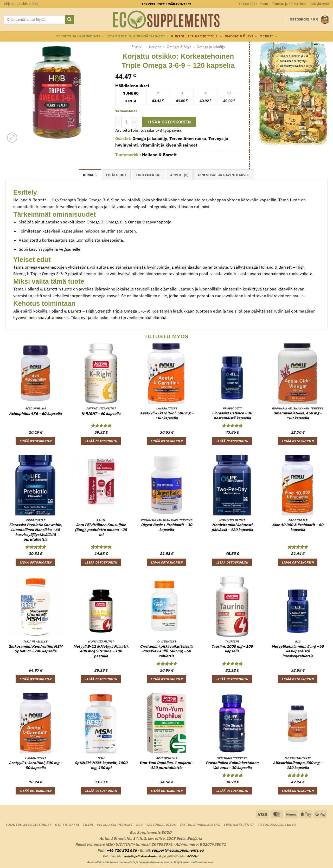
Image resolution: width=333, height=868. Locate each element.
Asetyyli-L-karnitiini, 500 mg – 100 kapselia (167, 416)
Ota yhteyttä (320, 4)
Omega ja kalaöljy (211, 47)
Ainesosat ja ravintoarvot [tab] (224, 175)
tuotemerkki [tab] (148, 175)
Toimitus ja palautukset (289, 4)
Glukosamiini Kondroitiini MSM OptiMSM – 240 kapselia (35, 649)
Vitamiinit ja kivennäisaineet (137, 37)
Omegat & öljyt (241, 37)
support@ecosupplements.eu (178, 850)
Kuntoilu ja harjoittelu (197, 37)
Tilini (88, 825)
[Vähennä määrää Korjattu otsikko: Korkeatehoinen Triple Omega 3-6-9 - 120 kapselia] (118, 122)
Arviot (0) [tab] (179, 175)
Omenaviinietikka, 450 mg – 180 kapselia (298, 416)
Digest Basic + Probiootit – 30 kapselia (167, 527)
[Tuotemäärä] (127, 122)
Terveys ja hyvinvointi (80, 37)
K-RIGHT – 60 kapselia (101, 414)
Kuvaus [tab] (90, 175)
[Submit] (69, 20)
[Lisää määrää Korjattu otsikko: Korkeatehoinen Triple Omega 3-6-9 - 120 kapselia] (135, 122)
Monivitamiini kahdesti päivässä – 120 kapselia (232, 527)
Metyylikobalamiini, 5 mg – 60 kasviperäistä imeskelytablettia (298, 651)
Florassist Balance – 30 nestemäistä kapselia (232, 416)
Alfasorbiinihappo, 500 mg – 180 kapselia (298, 765)
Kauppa (155, 47)
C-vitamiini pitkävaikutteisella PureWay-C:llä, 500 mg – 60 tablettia (167, 651)
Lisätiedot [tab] (116, 175)
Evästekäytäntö (239, 825)
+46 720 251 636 (122, 850)
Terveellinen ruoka (188, 138)
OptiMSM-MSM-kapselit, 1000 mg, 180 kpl (101, 765)
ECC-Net (193, 856)
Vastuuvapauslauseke (200, 825)
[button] (21, 4)
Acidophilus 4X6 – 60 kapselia (35, 414)
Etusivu (137, 47)
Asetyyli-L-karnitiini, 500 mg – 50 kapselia (36, 765)
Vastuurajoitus (161, 825)
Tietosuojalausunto (276, 825)
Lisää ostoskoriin (169, 122)
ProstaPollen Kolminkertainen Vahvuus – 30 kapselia (232, 765)
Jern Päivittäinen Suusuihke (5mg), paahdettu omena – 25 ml (101, 530)
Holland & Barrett (159, 155)
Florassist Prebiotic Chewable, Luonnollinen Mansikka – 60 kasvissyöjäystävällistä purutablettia (36, 532)
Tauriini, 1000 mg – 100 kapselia (232, 649)
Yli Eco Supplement (253, 4)
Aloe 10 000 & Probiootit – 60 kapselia (298, 527)
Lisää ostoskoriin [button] (35, 441)
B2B (139, 825)
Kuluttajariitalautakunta (140, 856)
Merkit (268, 37)
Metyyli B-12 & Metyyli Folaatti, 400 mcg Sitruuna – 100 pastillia (101, 651)
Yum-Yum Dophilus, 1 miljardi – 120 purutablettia (166, 765)
